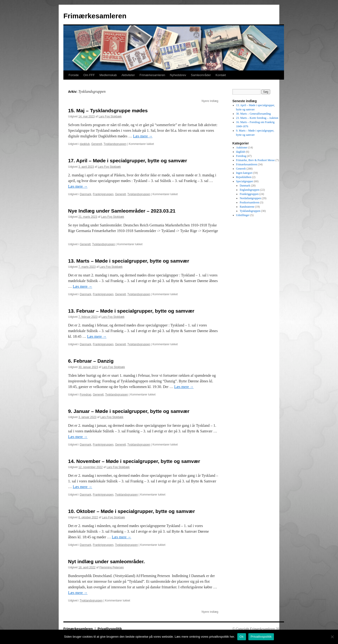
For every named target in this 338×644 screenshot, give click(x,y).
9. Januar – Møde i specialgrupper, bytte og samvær (129, 411)
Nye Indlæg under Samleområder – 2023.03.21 (122, 211)
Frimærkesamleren (95, 16)
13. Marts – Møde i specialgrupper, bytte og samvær (129, 261)
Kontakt (221, 75)
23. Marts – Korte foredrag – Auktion (257, 118)
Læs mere (143, 136)
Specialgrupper (245, 181)
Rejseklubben (244, 177)
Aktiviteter (128, 75)
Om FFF (89, 75)
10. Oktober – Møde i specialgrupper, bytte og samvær (131, 511)
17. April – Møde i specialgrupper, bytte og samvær (128, 161)
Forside (74, 75)
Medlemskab (108, 75)
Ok (242, 637)
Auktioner (242, 147)
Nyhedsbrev (178, 75)
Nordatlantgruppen (250, 198)
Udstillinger (243, 215)
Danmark (86, 194)
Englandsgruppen (250, 190)
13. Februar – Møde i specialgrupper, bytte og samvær (131, 311)
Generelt (97, 144)
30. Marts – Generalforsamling (253, 114)
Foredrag (86, 395)
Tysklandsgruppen (115, 144)
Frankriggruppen (103, 194)
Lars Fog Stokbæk (110, 116)
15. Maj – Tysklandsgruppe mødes (108, 111)
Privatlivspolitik (110, 629)
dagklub (85, 144)
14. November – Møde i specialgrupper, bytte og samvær (134, 461)
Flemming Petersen (111, 567)
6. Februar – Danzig (91, 361)
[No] (332, 637)
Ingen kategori (244, 173)
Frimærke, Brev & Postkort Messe (255, 160)
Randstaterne (247, 207)
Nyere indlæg (210, 101)
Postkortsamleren (249, 202)
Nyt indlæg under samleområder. (106, 561)
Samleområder (201, 75)
